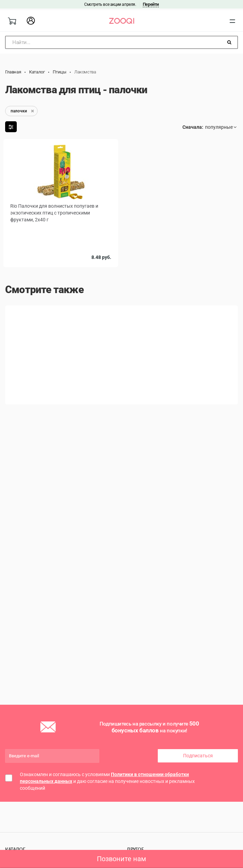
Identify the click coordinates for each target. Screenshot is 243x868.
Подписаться (198, 756)
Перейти (151, 4)
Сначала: (193, 127)
